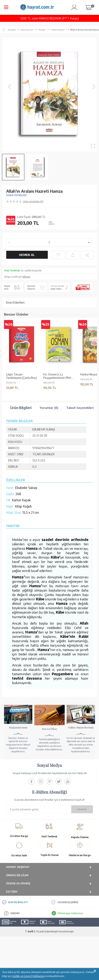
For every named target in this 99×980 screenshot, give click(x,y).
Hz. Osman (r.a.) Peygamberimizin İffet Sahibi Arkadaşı (57, 376)
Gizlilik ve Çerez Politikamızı (28, 976)
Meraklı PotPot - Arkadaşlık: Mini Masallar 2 (21, 458)
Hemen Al (27, 255)
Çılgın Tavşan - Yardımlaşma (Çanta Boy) (21, 376)
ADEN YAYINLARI (16, 195)
